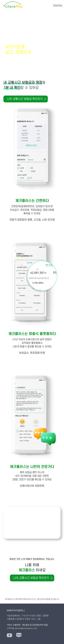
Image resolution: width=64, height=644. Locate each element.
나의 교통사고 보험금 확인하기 (25, 99)
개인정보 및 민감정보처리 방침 (35, 625)
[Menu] (58, 5)
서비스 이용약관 (14, 625)
